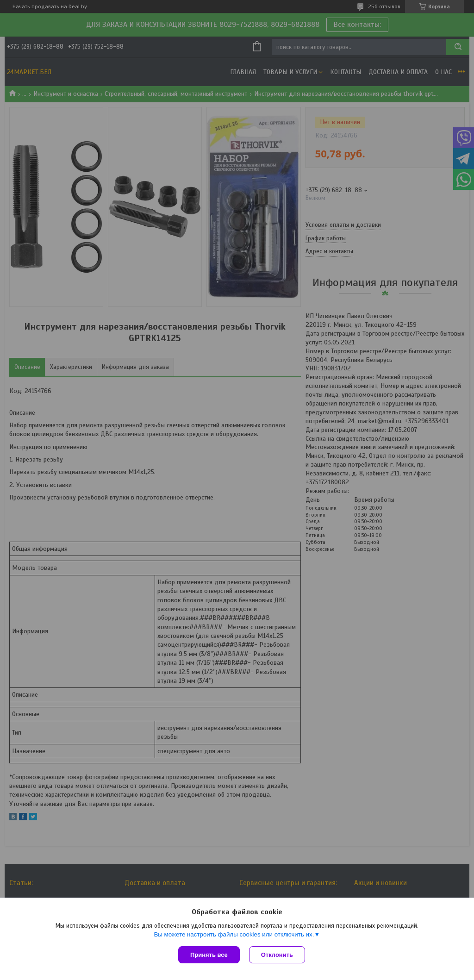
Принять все (209, 955)
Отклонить (277, 955)
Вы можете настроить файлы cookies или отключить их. (234, 934)
